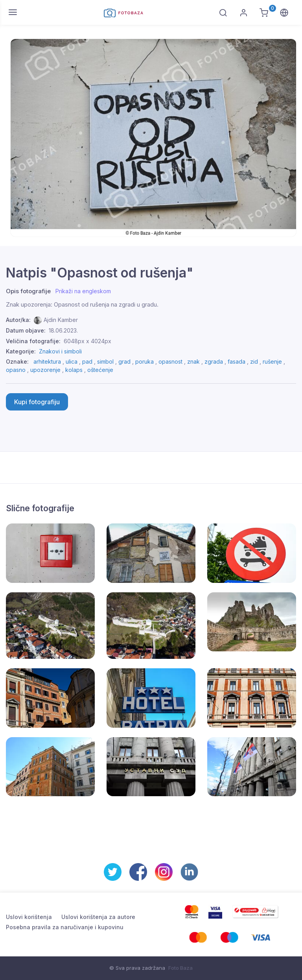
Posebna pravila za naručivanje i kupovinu (65, 927)
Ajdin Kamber (61, 320)
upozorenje (45, 370)
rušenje (272, 361)
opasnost (170, 361)
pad (87, 361)
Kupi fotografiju (37, 402)
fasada (237, 361)
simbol (105, 361)
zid (254, 361)
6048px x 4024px (87, 341)
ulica (72, 361)
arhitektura (47, 361)
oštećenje (100, 370)
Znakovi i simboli (60, 351)
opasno (16, 370)
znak (193, 361)
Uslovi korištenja (29, 917)
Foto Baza (180, 968)
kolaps (74, 370)
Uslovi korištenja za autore (98, 917)
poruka (145, 361)
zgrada (214, 361)
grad (124, 361)
